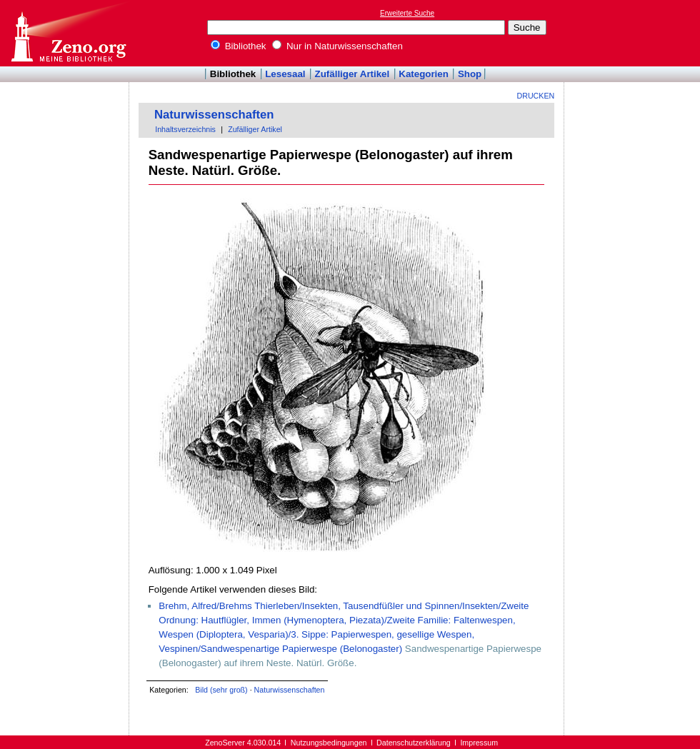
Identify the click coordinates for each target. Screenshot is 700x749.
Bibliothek (239, 46)
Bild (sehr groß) (221, 690)
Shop (470, 74)
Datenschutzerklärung (414, 743)
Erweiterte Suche (407, 13)
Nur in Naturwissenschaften (337, 46)
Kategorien (424, 74)
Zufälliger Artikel (352, 74)
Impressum (479, 743)
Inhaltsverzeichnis (185, 129)
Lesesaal (285, 74)
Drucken (536, 96)
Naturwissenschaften (214, 115)
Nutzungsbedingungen (329, 743)
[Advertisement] (634, 33)
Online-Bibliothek (68, 33)
